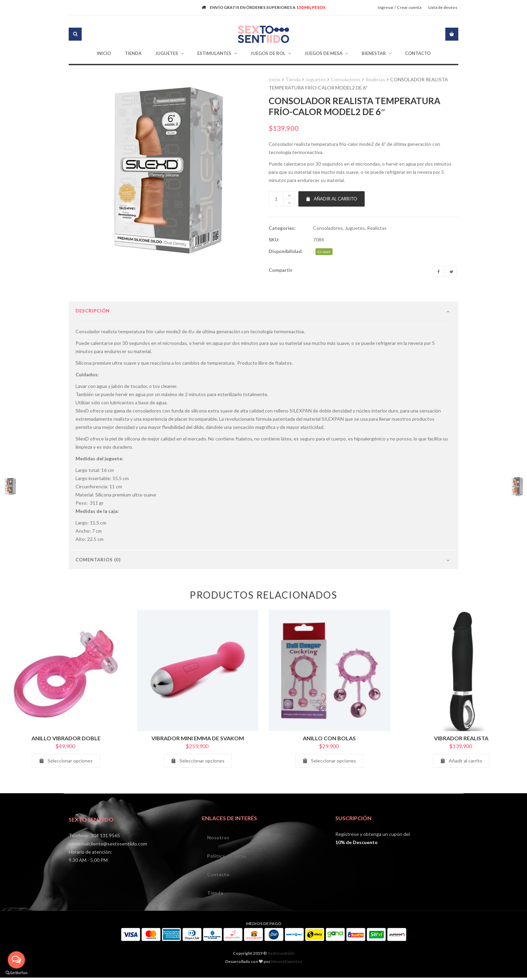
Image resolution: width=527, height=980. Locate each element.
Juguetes (316, 79)
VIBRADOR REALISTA (461, 756)
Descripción (93, 329)
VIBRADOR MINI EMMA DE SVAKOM (198, 756)
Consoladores (346, 79)
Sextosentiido (281, 971)
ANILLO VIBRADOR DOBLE (66, 756)
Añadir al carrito (332, 199)
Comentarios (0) (98, 578)
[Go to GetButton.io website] (16, 973)
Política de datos (227, 874)
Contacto (218, 892)
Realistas (375, 79)
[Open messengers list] (16, 960)
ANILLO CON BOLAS (329, 756)
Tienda (293, 79)
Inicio (274, 79)
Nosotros (218, 856)
